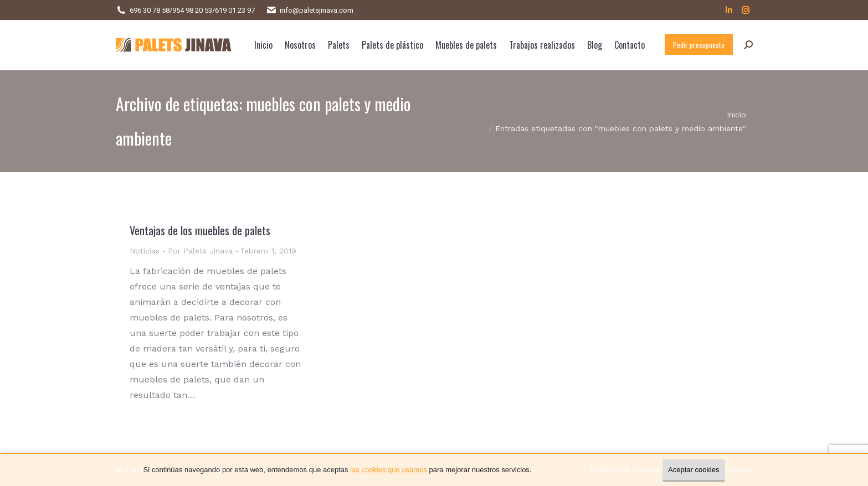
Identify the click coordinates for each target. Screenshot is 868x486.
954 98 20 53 (192, 10)
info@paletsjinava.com (317, 10)
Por (200, 251)
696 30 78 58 (150, 10)
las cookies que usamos (389, 470)
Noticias (145, 251)
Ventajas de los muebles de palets (200, 230)
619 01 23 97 (235, 10)
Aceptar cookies (694, 470)
